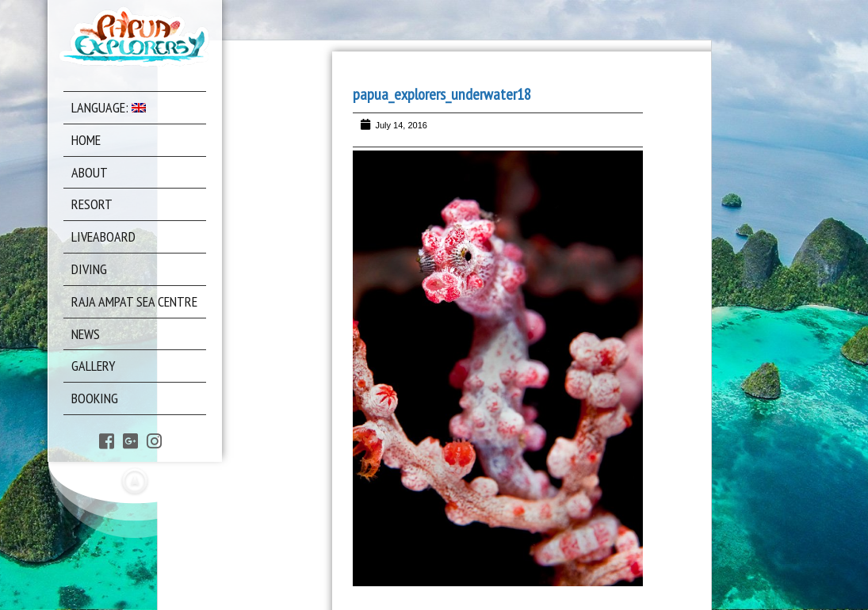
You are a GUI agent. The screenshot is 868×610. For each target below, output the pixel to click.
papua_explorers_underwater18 (442, 94)
